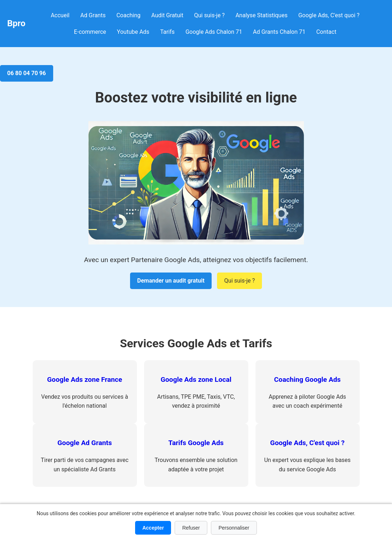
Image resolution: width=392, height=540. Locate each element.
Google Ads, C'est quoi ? (329, 15)
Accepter (153, 528)
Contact (326, 32)
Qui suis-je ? (209, 15)
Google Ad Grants (85, 443)
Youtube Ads (133, 32)
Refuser (191, 528)
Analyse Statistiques (261, 15)
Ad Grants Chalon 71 (279, 32)
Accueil (60, 15)
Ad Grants (93, 15)
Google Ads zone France (85, 379)
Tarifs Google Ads (196, 443)
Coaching (128, 15)
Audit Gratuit (167, 15)
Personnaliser (234, 528)
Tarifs (168, 32)
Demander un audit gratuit (171, 281)
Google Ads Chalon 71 (214, 32)
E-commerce (90, 32)
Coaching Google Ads (307, 379)
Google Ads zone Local (196, 379)
